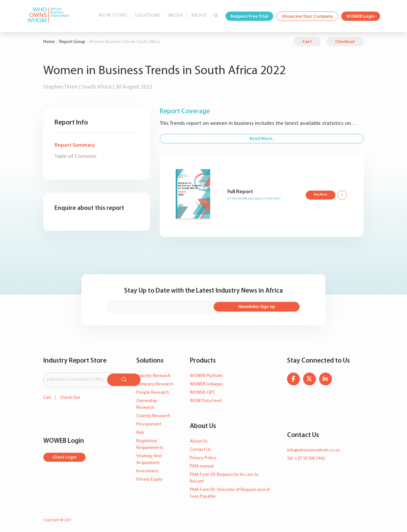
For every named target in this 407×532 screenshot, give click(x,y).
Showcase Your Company (307, 17)
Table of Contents (76, 156)
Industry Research (153, 375)
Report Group (72, 42)
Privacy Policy (203, 457)
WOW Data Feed (206, 400)
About (199, 16)
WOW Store (113, 16)
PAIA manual (202, 465)
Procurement (149, 424)
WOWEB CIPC (203, 392)
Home (49, 42)
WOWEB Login (361, 17)
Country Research (153, 415)
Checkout (345, 42)
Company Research (155, 384)
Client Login (65, 455)
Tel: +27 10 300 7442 (306, 458)
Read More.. (262, 139)
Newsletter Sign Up (270, 306)
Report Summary (75, 145)
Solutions (148, 16)
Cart (307, 42)
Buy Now (320, 194)
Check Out (70, 395)
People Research (153, 392)
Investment (147, 471)
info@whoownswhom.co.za (313, 450)
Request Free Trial (249, 17)
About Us (199, 440)
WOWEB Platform (206, 375)
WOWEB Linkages (207, 384)
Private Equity (149, 479)
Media (176, 16)
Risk (140, 432)
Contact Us (200, 449)
